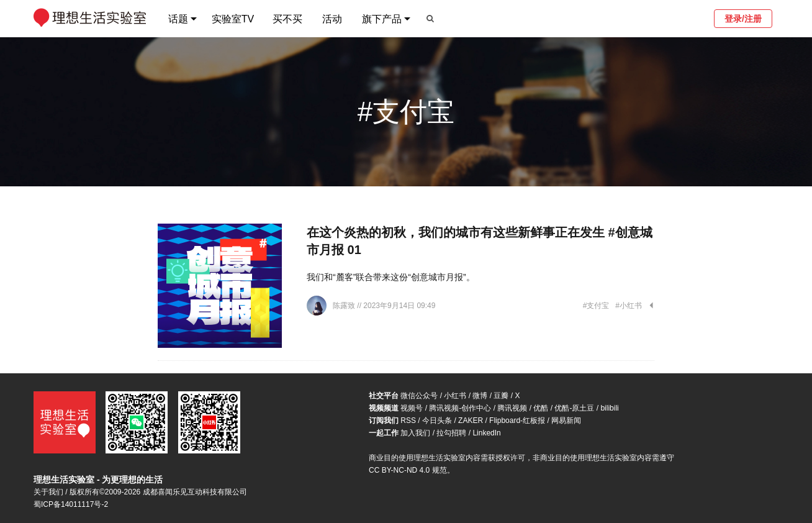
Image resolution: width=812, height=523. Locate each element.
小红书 (455, 396)
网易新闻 (566, 421)
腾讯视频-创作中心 (460, 408)
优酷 (541, 408)
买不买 (287, 19)
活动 (332, 19)
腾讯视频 (512, 408)
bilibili (609, 408)
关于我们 (48, 492)
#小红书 (629, 306)
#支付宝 (596, 306)
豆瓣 (501, 396)
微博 (480, 396)
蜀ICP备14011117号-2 (71, 504)
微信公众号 (419, 396)
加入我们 (415, 433)
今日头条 (437, 421)
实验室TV (233, 19)
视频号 (412, 408)
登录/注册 (743, 19)
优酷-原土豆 (574, 408)
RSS (408, 421)
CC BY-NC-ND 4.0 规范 (408, 470)
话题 (178, 19)
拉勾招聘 (451, 433)
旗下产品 (382, 19)
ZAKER (471, 421)
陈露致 (345, 306)
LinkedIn (486, 433)
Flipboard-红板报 (517, 421)
